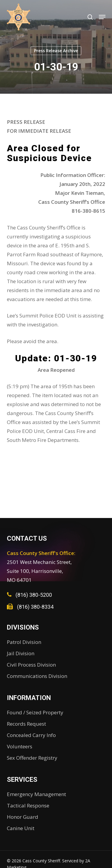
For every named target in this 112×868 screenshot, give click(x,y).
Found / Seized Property (35, 712)
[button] (102, 17)
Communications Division (37, 676)
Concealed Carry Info (31, 735)
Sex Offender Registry (32, 758)
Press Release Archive (56, 51)
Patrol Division (24, 642)
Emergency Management (36, 794)
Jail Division (21, 653)
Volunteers (20, 746)
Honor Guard (23, 817)
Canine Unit (21, 828)
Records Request (26, 724)
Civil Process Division (31, 665)
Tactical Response (28, 805)
